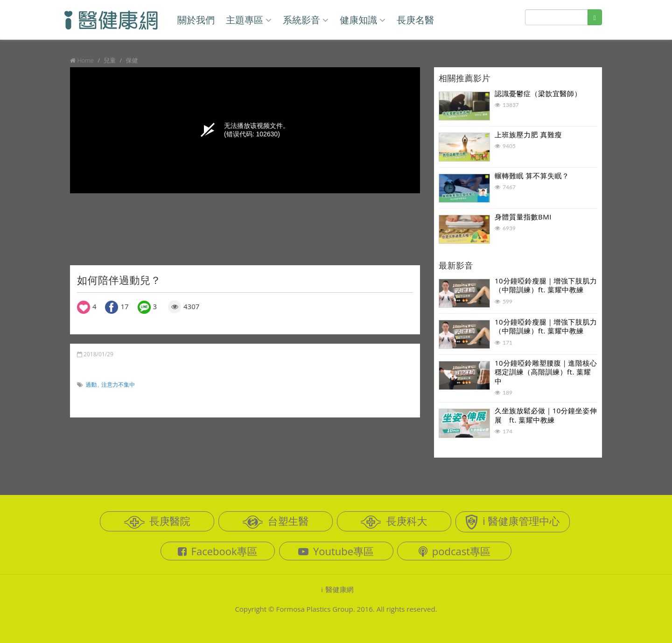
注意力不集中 (118, 385)
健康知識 (363, 20)
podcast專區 (455, 551)
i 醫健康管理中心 (512, 522)
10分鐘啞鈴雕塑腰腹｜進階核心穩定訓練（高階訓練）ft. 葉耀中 (546, 372)
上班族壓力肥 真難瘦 (528, 134)
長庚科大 (394, 521)
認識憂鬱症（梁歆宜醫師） (538, 93)
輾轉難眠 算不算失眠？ (532, 176)
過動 (91, 385)
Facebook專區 (218, 551)
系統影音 (306, 20)
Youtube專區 (336, 551)
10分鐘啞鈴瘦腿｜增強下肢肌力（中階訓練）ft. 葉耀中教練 (546, 285)
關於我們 (196, 20)
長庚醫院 (157, 521)
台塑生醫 (276, 521)
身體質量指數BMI (523, 217)
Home (85, 60)
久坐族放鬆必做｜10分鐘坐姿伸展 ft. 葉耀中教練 (546, 415)
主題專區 (249, 20)
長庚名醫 (415, 20)
